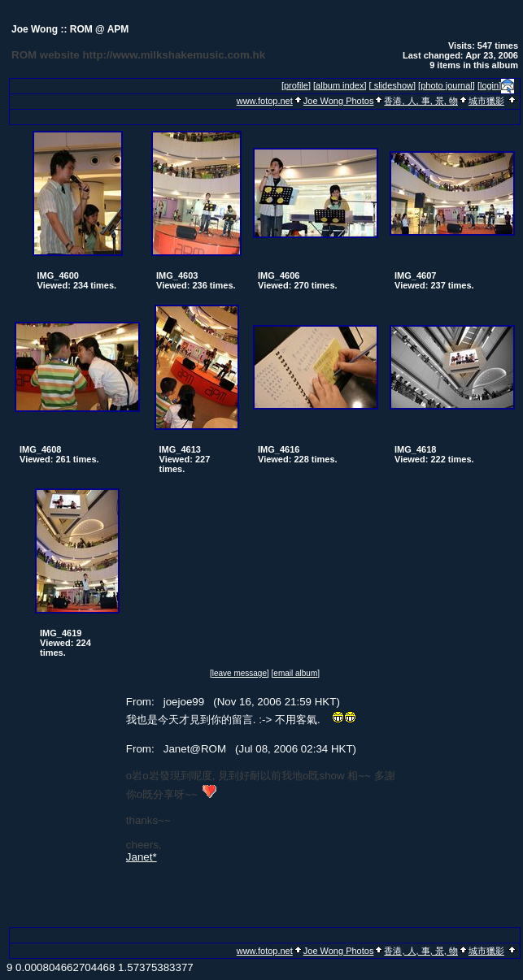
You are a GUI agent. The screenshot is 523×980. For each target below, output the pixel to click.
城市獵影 (486, 101)
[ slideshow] (392, 85)
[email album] (296, 673)
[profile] (296, 85)
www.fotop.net (265, 101)
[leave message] (240, 673)
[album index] (340, 85)
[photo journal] (447, 85)
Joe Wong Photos (339, 101)
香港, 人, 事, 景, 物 (421, 101)
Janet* (142, 857)
